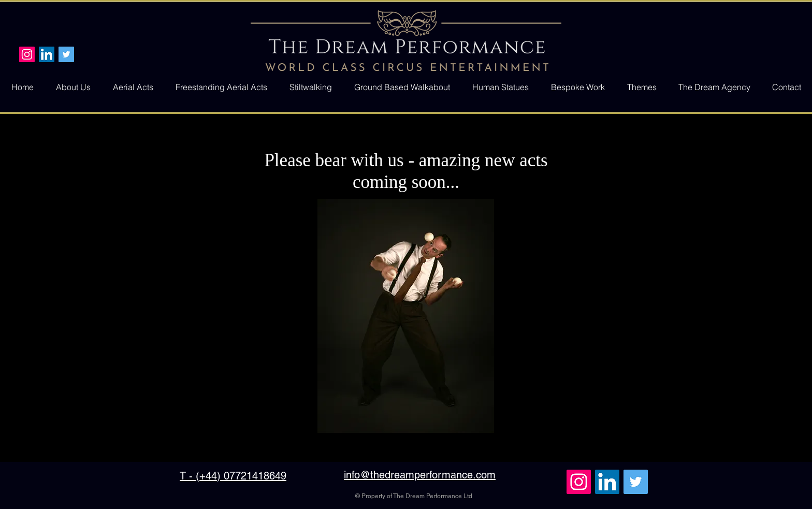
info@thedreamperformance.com (420, 475)
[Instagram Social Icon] (27, 54)
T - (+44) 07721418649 (233, 476)
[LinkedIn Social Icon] (47, 54)
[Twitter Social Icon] (66, 54)
